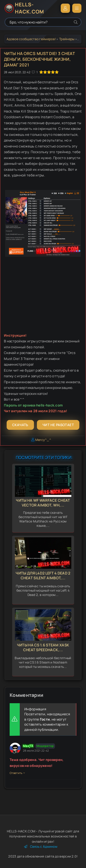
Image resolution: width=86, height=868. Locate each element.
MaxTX (28, 746)
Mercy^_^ (43, 440)
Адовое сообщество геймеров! (31, 39)
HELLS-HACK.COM (29, 8)
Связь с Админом (41, 846)
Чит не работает (58, 425)
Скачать (20, 425)
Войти (65, 8)
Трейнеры (67, 39)
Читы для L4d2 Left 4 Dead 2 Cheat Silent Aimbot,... (43, 576)
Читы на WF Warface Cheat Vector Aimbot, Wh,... (43, 503)
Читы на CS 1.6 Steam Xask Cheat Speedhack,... (43, 647)
